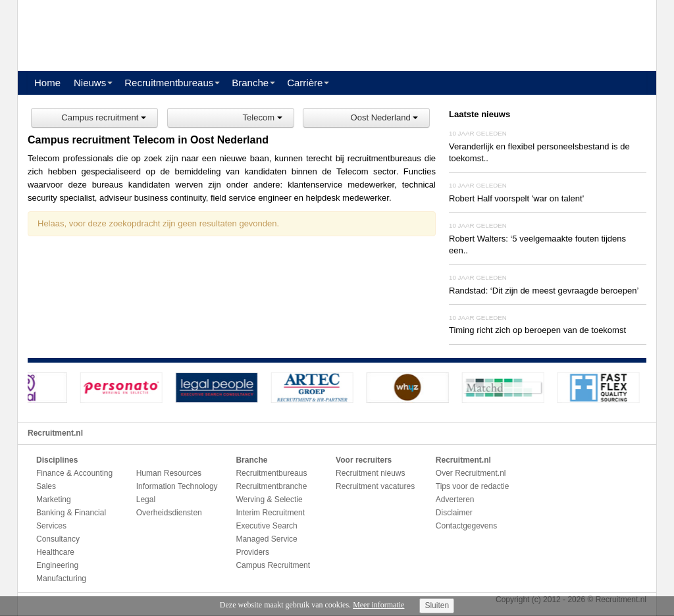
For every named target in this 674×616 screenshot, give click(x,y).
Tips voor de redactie (473, 486)
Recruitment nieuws (370, 473)
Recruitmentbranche (271, 486)
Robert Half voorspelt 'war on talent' (516, 198)
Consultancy (58, 539)
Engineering (57, 565)
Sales (46, 486)
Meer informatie (378, 605)
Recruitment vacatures (375, 486)
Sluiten (437, 605)
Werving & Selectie (269, 500)
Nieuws (90, 83)
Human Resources (169, 473)
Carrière (305, 83)
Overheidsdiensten (169, 513)
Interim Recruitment (270, 513)
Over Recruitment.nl (471, 473)
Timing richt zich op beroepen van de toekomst (537, 330)
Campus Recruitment (273, 565)
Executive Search (266, 526)
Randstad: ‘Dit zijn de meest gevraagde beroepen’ (544, 291)
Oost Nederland (385, 117)
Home (47, 83)
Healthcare (55, 552)
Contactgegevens (466, 526)
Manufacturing (61, 578)
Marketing (54, 500)
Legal (146, 500)
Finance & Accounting (74, 473)
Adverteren (455, 500)
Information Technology (177, 486)
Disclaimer (454, 513)
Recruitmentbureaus (169, 83)
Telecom (263, 117)
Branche (250, 83)
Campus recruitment (104, 117)
